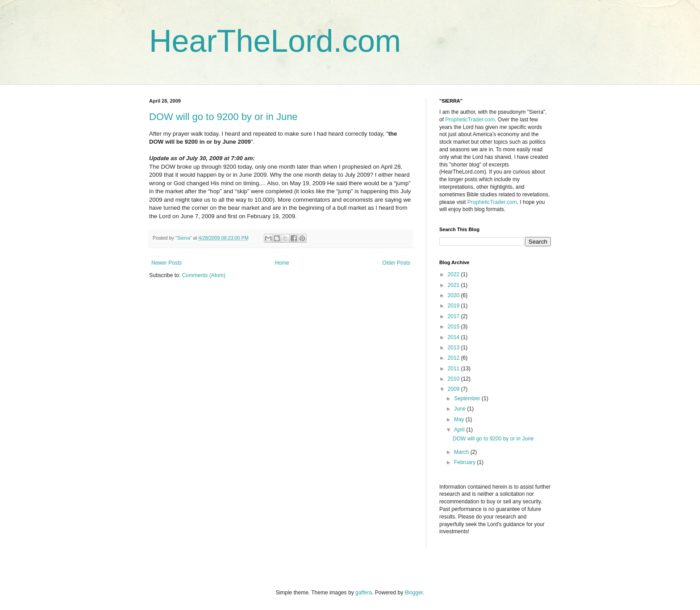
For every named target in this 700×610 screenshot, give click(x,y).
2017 (454, 316)
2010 (454, 379)
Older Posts (396, 263)
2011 (454, 369)
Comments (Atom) (203, 275)
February (465, 462)
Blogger (414, 593)
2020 (454, 295)
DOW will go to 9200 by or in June (223, 117)
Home (282, 263)
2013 (454, 348)
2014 (454, 337)
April (460, 430)
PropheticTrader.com (470, 120)
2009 (454, 389)
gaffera (364, 593)
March (462, 452)
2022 (454, 274)
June (460, 409)
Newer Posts (167, 263)
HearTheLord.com (275, 41)
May (460, 419)
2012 (454, 358)
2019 (454, 306)
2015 (454, 327)
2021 (454, 285)
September (468, 398)
